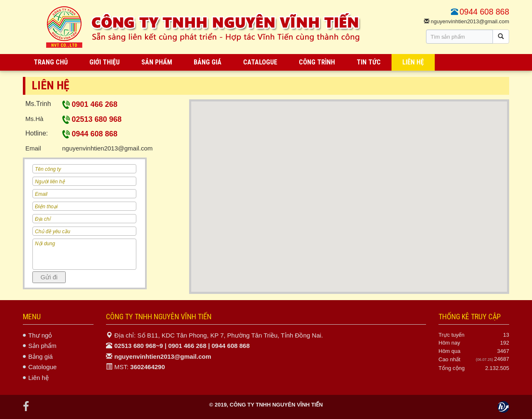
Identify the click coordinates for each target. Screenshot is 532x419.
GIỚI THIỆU (105, 62)
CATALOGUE (260, 62)
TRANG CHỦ (51, 62)
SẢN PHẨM (157, 62)
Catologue (42, 367)
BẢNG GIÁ (208, 62)
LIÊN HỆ (413, 62)
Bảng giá (41, 356)
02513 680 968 (92, 119)
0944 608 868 (90, 134)
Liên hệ (38, 378)
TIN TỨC (369, 62)
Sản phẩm (42, 346)
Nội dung (84, 254)
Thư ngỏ (40, 335)
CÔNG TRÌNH (317, 62)
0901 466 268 (90, 104)
